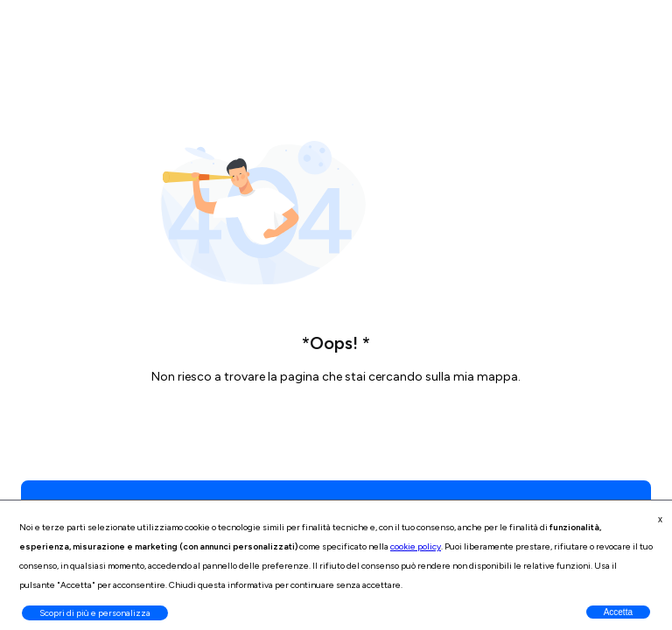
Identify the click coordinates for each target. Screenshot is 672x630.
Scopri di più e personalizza (95, 613)
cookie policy (416, 546)
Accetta (618, 612)
